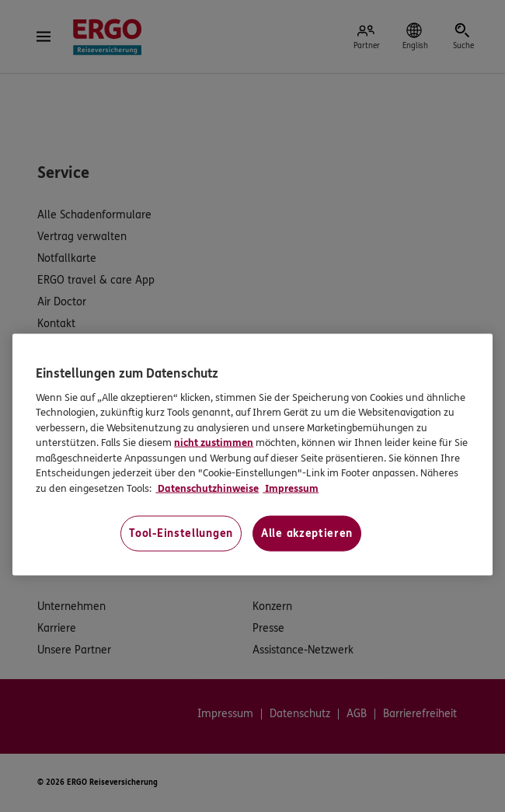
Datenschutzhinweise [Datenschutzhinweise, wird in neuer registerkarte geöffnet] (207, 488)
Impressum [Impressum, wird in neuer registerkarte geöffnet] (291, 488)
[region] (252, 455)
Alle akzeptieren (307, 533)
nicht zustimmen (214, 443)
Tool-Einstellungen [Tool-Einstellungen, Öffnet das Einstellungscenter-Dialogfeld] (181, 533)
